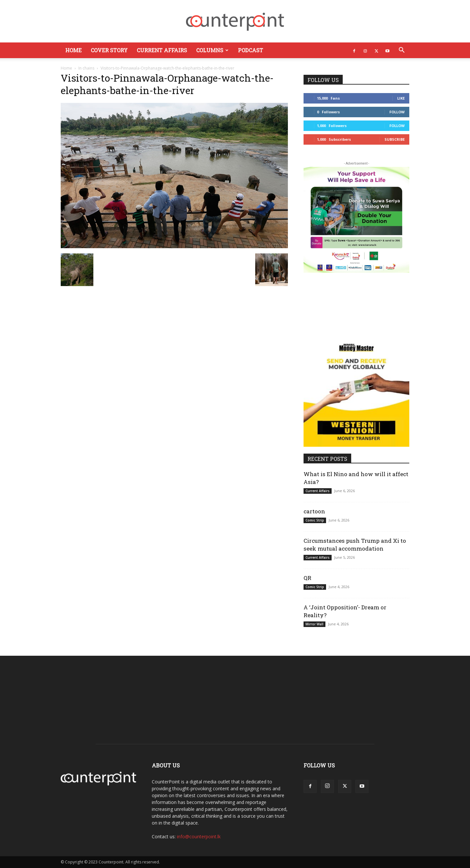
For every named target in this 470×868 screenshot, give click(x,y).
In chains (86, 68)
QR (307, 578)
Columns (212, 50)
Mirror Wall (314, 624)
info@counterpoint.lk (199, 836)
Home (73, 50)
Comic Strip (315, 520)
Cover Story (109, 50)
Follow (397, 112)
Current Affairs (162, 50)
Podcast (251, 50)
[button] (401, 51)
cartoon (314, 511)
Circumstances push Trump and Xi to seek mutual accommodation (355, 545)
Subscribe (395, 139)
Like (401, 98)
